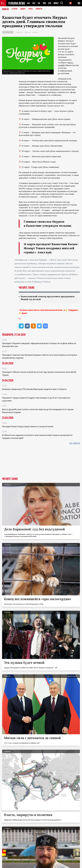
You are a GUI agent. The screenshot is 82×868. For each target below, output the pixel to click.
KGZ (34, 3)
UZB (50, 3)
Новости (5, 9)
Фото (31, 9)
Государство (19, 32)
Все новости (75, 443)
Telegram (72, 310)
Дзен (24, 313)
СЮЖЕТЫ (39, 9)
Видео (23, 9)
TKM (44, 3)
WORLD (56, 3)
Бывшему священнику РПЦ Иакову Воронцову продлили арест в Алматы (34, 389)
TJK (39, 3)
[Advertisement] (41, 462)
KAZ (29, 3)
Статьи (15, 9)
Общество (28, 32)
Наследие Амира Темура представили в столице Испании (28, 426)
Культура (35, 32)
